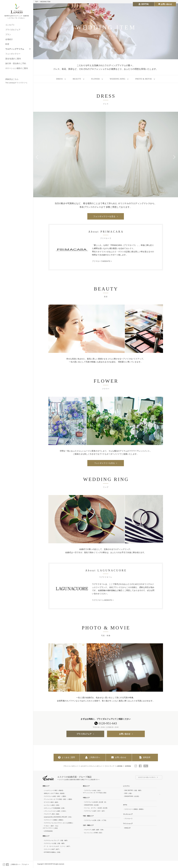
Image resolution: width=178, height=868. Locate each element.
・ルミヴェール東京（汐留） (51, 806)
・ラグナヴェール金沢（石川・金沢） (94, 812)
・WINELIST (127, 829)
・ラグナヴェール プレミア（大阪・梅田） (56, 841)
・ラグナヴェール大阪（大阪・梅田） (54, 844)
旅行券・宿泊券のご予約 (16, 63)
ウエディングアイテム (15, 49)
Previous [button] (37, 157)
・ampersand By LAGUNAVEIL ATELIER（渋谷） (58, 818)
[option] (69, 155)
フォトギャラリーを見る (104, 216)
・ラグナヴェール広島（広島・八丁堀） (95, 821)
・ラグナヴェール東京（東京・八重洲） (55, 797)
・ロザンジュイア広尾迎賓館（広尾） (54, 809)
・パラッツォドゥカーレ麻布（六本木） (55, 812)
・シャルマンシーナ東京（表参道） (53, 791)
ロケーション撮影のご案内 (17, 68)
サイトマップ (111, 766)
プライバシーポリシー (68, 766)
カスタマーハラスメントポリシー (91, 766)
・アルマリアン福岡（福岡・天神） (94, 830)
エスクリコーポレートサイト (147, 778)
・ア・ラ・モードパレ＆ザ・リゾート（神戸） (57, 847)
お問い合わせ (125, 734)
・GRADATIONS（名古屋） (91, 806)
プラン (8, 34)
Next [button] (174, 157)
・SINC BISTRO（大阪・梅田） (133, 791)
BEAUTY (77, 79)
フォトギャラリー (13, 54)
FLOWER (95, 79)
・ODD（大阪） (128, 794)
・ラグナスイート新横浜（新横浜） (53, 821)
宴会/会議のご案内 (13, 59)
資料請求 (145, 758)
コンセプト (10, 25)
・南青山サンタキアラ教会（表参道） (54, 794)
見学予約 (144, 4)
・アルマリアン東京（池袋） (51, 815)
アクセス (25, 864)
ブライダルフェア (13, 30)
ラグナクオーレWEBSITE (103, 601)
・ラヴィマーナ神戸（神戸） (51, 850)
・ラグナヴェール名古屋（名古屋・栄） (95, 803)
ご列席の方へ (15, 864)
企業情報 (122, 766)
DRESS (60, 79)
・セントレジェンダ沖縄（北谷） (93, 833)
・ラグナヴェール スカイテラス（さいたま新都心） (58, 824)
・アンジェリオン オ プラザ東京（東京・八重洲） (58, 800)
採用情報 (131, 766)
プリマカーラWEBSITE (102, 262)
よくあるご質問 (66, 758)
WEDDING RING (118, 79)
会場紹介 (9, 39)
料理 (7, 44)
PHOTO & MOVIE (144, 79)
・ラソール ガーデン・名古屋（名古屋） (96, 809)
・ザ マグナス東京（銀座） (51, 803)
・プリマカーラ (128, 819)
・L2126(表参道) (48, 832)
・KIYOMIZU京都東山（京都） (52, 853)
